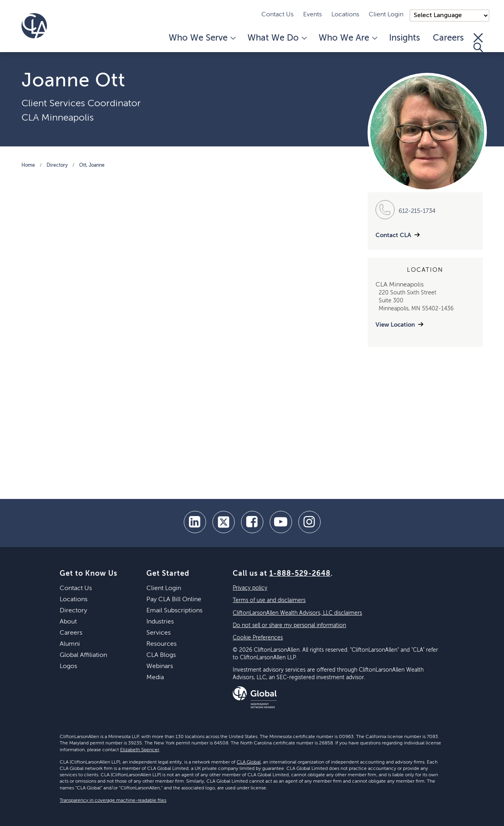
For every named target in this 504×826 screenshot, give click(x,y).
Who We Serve (202, 38)
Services (159, 633)
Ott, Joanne (92, 166)
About (68, 622)
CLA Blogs (161, 655)
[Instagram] (309, 522)
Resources (162, 644)
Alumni (70, 644)
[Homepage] (34, 26)
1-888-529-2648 (300, 574)
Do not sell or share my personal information (289, 625)
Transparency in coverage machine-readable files (113, 801)
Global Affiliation (83, 655)
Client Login (386, 15)
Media (155, 678)
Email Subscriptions (174, 611)
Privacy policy (250, 588)
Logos (68, 666)
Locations (345, 15)
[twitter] (224, 522)
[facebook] (252, 522)
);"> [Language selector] (450, 16)
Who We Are (347, 38)
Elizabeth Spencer (140, 750)
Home (28, 166)
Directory (57, 166)
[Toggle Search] (478, 43)
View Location (395, 325)
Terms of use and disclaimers (269, 600)
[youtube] (281, 522)
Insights (405, 38)
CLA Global (249, 762)
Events (312, 15)
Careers (448, 38)
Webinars (160, 666)
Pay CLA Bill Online (174, 600)
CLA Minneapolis (58, 118)
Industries (160, 622)
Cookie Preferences (258, 638)
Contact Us (277, 15)
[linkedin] (195, 522)
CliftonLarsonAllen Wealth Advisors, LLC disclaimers (297, 613)
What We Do (277, 38)
